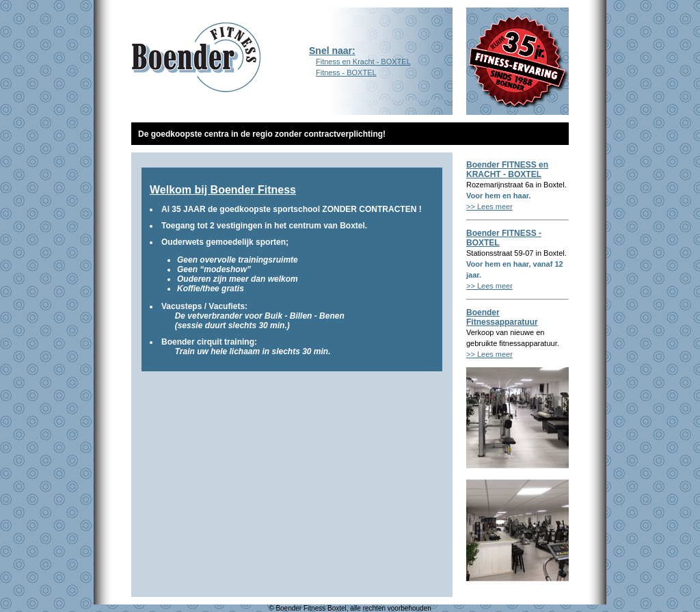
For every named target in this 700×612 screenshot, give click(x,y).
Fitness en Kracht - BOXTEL (363, 62)
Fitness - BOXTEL (343, 72)
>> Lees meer (489, 207)
